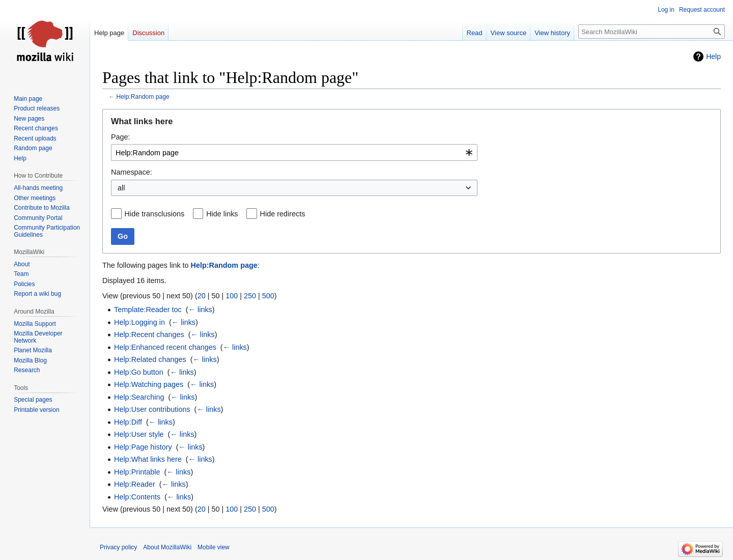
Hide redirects (283, 214)
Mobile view (214, 547)
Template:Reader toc (148, 310)
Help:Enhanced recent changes (165, 347)
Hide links (222, 214)
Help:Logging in (139, 322)
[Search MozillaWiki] (652, 32)
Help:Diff (128, 422)
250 (250, 296)
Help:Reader (135, 484)
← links (200, 310)
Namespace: (132, 172)
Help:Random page (143, 97)
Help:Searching (139, 397)
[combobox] (294, 152)
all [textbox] (121, 188)
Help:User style (139, 434)
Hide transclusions (155, 214)
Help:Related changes (150, 359)
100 (232, 296)
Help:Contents (137, 497)
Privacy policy (118, 547)
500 (268, 296)
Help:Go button (139, 372)
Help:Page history (143, 447)
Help (713, 57)
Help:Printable (137, 472)
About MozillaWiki (167, 547)
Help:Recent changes (149, 334)
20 (202, 296)
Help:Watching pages (149, 384)
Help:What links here (148, 459)
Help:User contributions (152, 409)
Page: (121, 137)
